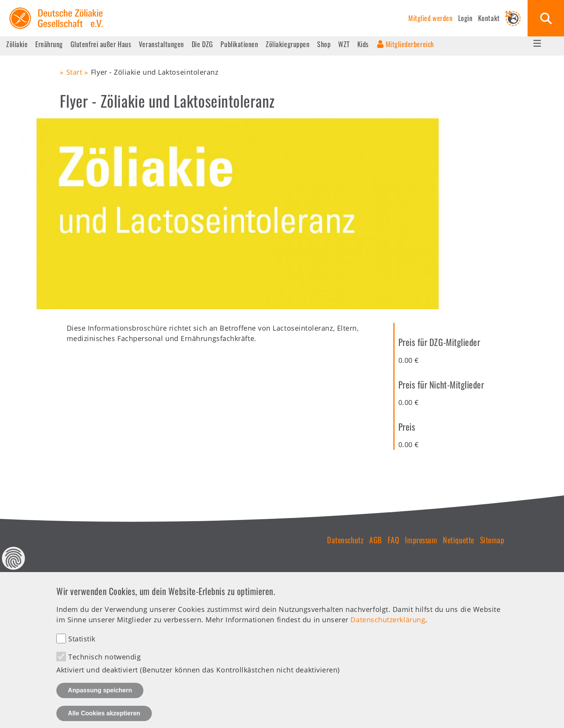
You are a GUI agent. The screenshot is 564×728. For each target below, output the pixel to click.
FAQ (394, 540)
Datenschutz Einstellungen (13, 569)
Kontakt (489, 18)
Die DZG (202, 44)
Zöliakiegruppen (288, 44)
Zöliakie (17, 44)
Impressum (421, 540)
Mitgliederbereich (410, 44)
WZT (344, 44)
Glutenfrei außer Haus (101, 44)
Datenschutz (345, 540)
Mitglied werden (430, 18)
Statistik (82, 649)
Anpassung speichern (100, 701)
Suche (546, 18)
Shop (324, 44)
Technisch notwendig (104, 667)
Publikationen (239, 44)
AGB (376, 540)
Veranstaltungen (161, 44)
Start (74, 72)
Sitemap (492, 540)
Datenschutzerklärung (388, 630)
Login (465, 18)
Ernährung (49, 44)
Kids (363, 44)
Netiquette (458, 540)
